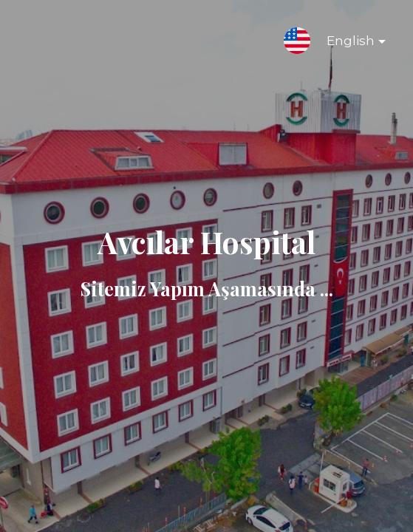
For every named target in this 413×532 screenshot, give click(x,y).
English (344, 44)
